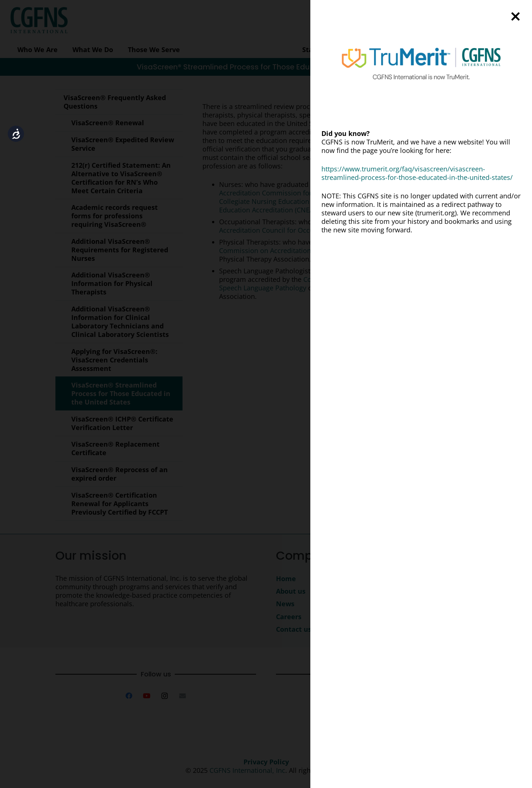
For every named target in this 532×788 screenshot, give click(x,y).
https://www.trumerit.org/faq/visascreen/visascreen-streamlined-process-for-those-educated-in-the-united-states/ (417, 173)
